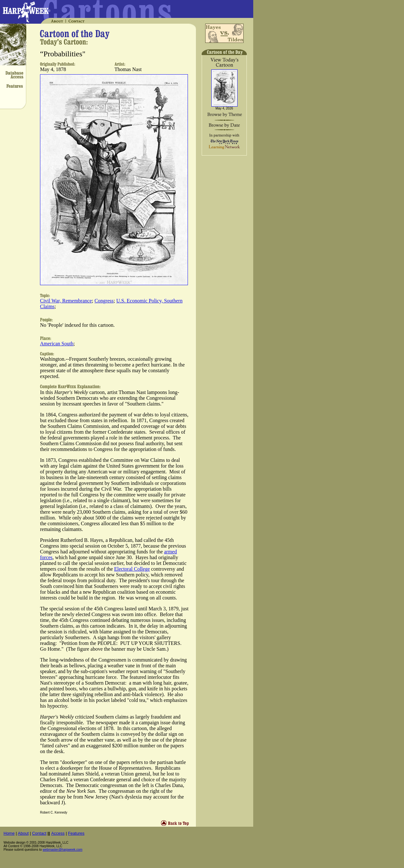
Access (58, 833)
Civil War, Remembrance (66, 301)
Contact (39, 833)
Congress (104, 301)
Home (9, 833)
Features (76, 833)
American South (57, 344)
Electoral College (132, 569)
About (23, 833)
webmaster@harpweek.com (62, 850)
